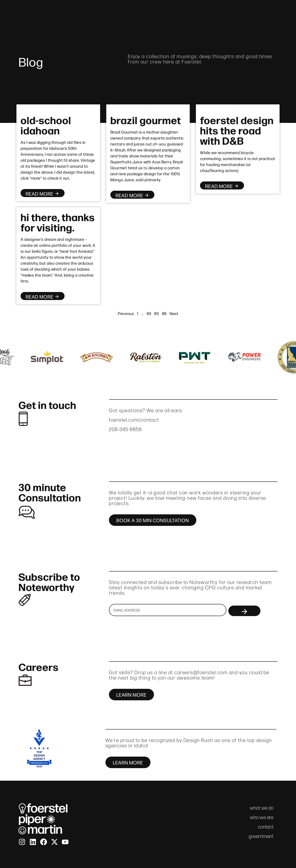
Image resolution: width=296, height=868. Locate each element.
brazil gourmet (146, 120)
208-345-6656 (125, 429)
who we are (179, 13)
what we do (212, 13)
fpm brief (243, 13)
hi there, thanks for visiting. (58, 222)
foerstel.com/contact (134, 420)
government (261, 836)
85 (157, 313)
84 (149, 313)
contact (270, 13)
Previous (126, 313)
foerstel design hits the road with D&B (237, 130)
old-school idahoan (46, 125)
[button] (7, 358)
